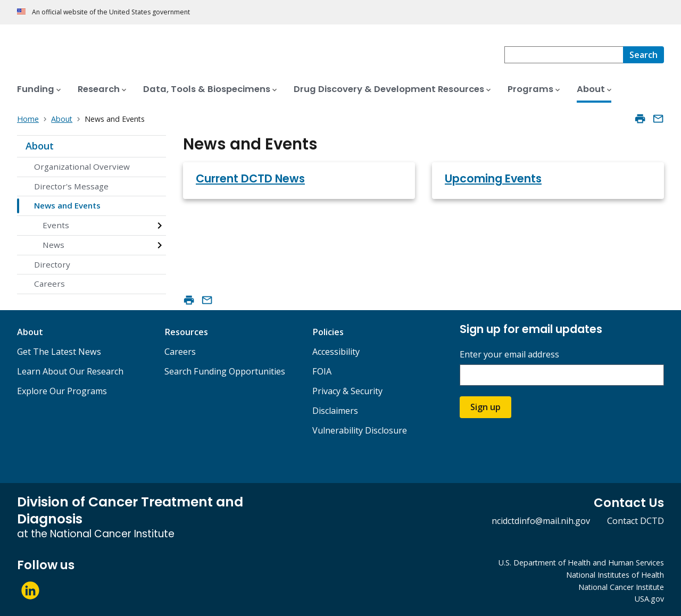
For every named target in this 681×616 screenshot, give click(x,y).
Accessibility (336, 352)
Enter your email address (509, 355)
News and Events (67, 205)
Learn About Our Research (70, 371)
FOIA (322, 371)
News (53, 245)
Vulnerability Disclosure (360, 430)
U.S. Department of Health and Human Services (581, 563)
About (40, 146)
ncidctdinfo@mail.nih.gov (541, 521)
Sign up (485, 407)
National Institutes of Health (615, 575)
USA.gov (649, 599)
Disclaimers (335, 411)
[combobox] (564, 55)
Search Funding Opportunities (225, 371)
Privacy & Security (347, 391)
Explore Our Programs (62, 391)
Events (56, 225)
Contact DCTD (636, 521)
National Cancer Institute (621, 587)
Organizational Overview (82, 167)
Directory (52, 264)
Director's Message (71, 186)
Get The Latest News (59, 352)
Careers (49, 284)
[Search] (643, 55)
